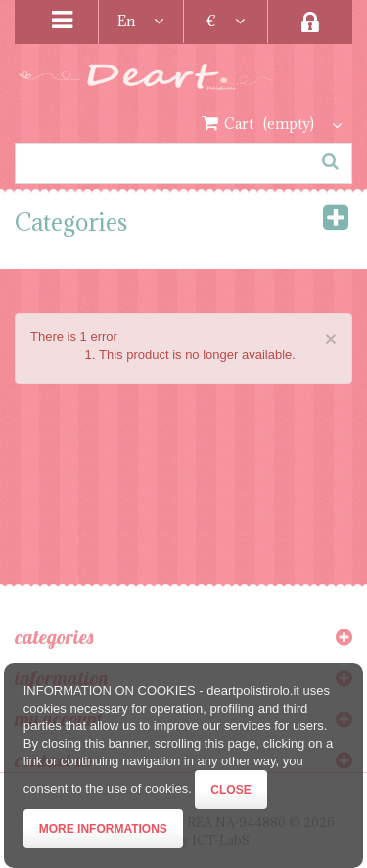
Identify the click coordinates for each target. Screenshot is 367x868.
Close (230, 790)
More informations (103, 829)
